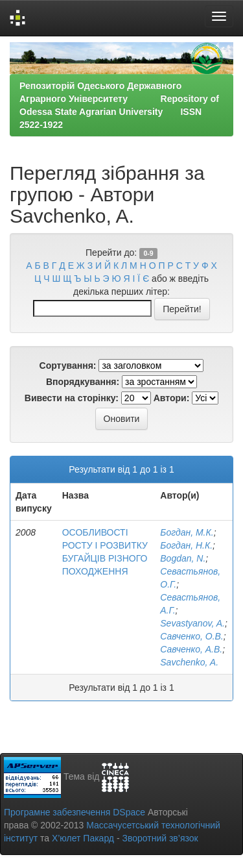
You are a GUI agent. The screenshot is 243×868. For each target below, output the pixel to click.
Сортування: (68, 366)
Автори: (172, 398)
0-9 (148, 253)
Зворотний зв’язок (160, 838)
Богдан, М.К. (187, 532)
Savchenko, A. (189, 662)
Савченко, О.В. (192, 636)
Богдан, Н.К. (186, 545)
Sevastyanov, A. (192, 623)
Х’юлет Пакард (83, 838)
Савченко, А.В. (191, 649)
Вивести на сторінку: (72, 398)
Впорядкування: (83, 382)
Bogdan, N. (183, 558)
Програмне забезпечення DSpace (75, 812)
